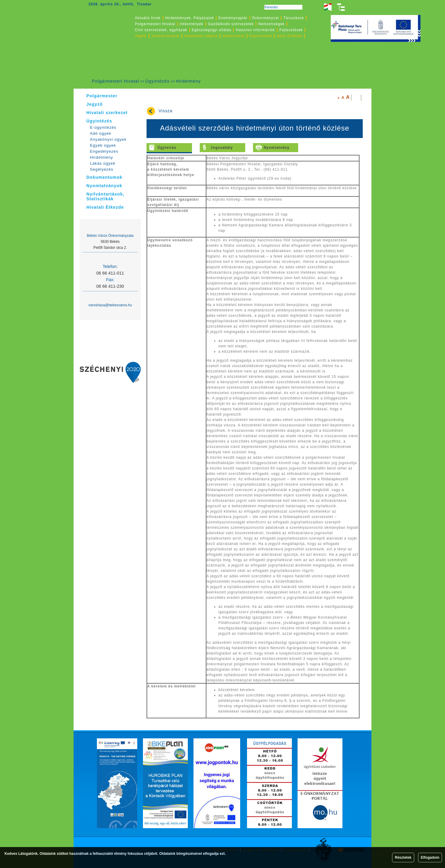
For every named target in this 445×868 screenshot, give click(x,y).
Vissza (165, 111)
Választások (234, 36)
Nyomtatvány (277, 148)
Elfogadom (430, 858)
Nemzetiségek (272, 24)
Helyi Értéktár (289, 36)
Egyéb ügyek (103, 145)
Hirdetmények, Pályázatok (189, 18)
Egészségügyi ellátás (212, 30)
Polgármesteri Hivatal (115, 81)
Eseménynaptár (233, 18)
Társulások (294, 18)
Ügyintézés (157, 81)
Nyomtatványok (104, 186)
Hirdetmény (188, 81)
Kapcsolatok (261, 36)
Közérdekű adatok (201, 36)
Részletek (403, 858)
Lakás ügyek (103, 163)
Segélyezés (102, 169)
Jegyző (95, 104)
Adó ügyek (101, 133)
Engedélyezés (104, 151)
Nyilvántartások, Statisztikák (105, 196)
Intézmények (192, 24)
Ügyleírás (167, 148)
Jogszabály (222, 148)
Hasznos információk (255, 30)
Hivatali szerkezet (107, 113)
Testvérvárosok (165, 36)
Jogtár (141, 36)
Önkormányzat (265, 18)
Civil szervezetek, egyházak (161, 30)
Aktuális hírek (148, 18)
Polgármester (102, 96)
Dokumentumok (105, 177)
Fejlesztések (291, 30)
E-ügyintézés (103, 127)
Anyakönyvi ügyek (108, 139)
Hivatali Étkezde (105, 207)
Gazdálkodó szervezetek (231, 24)
